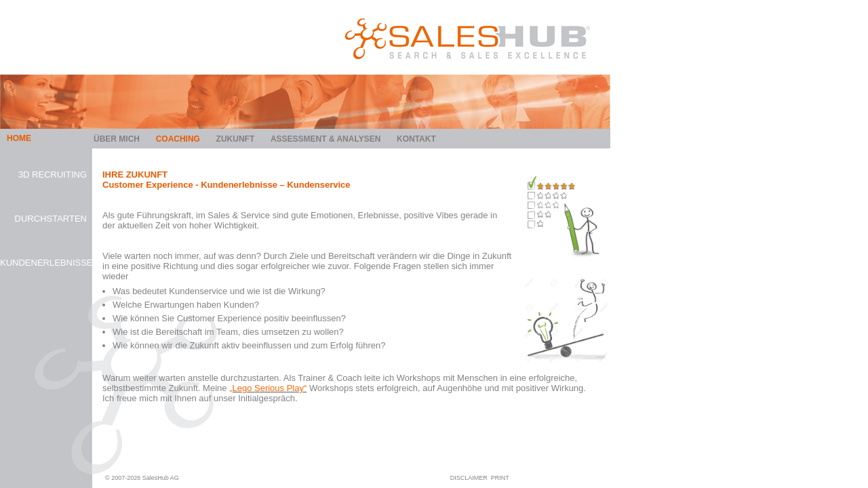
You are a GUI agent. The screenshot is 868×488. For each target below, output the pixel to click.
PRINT (500, 478)
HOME (19, 138)
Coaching (178, 139)
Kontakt (416, 139)
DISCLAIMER (469, 478)
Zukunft (236, 139)
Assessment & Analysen (325, 139)
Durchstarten (51, 219)
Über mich (117, 139)
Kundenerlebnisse (43, 263)
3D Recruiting (53, 175)
